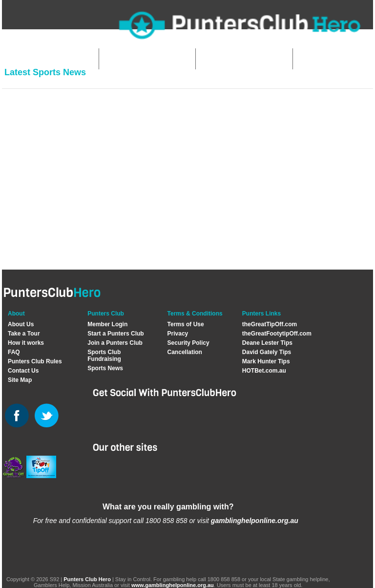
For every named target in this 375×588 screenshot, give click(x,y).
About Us (21, 324)
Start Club (128, 59)
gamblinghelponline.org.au (255, 521)
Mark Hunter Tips (266, 361)
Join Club (223, 59)
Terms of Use (186, 324)
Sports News (105, 368)
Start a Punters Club (115, 334)
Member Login (107, 324)
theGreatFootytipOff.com (277, 334)
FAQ (14, 352)
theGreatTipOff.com (270, 324)
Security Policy (188, 343)
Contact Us (23, 371)
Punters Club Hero (87, 579)
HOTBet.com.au (264, 371)
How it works (26, 343)
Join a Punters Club (115, 343)
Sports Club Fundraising (104, 356)
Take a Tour (24, 334)
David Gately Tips (267, 352)
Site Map (20, 380)
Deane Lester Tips (267, 343)
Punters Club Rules (35, 361)
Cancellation (185, 352)
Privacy (178, 334)
